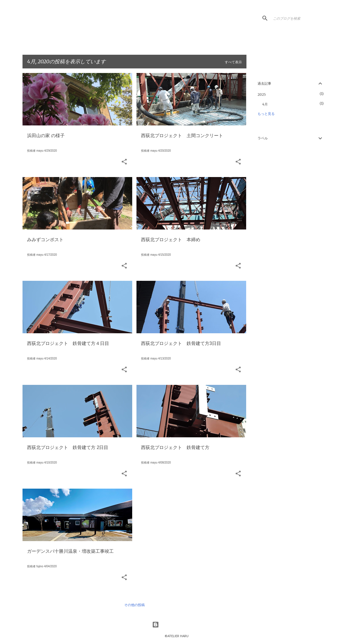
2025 (262, 95)
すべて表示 (233, 62)
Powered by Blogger (177, 625)
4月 (265, 104)
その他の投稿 (134, 605)
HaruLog (62, 22)
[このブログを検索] (301, 18)
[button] (124, 162)
